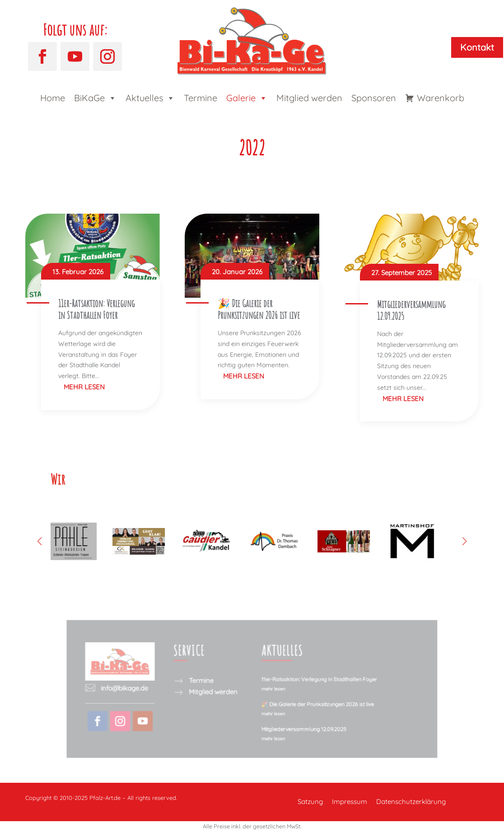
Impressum (350, 802)
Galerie (247, 98)
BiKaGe (95, 98)
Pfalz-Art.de (105, 798)
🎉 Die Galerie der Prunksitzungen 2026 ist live (259, 309)
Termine (201, 98)
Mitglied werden (309, 98)
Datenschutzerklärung (411, 802)
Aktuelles (150, 98)
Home (53, 98)
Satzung (310, 802)
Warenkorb (441, 98)
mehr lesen (84, 387)
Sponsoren (374, 98)
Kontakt (477, 47)
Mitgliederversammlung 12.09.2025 (411, 310)
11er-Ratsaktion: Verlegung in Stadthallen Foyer (96, 309)
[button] (464, 541)
